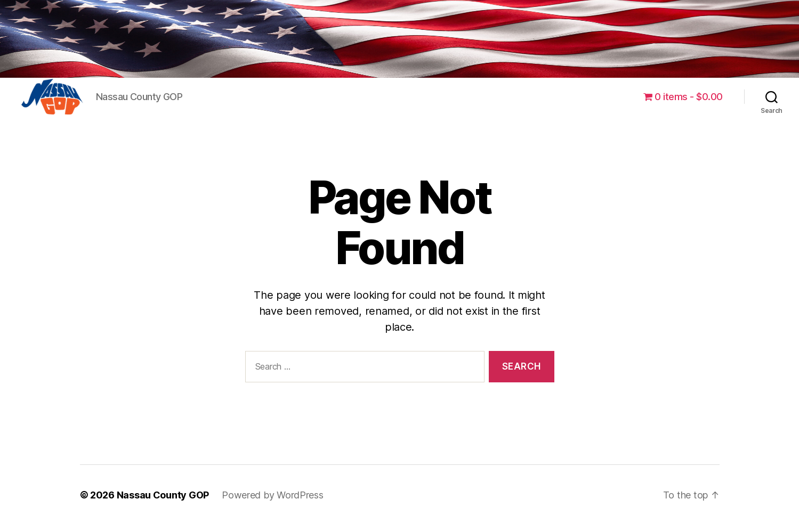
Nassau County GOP (163, 502)
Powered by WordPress (273, 502)
